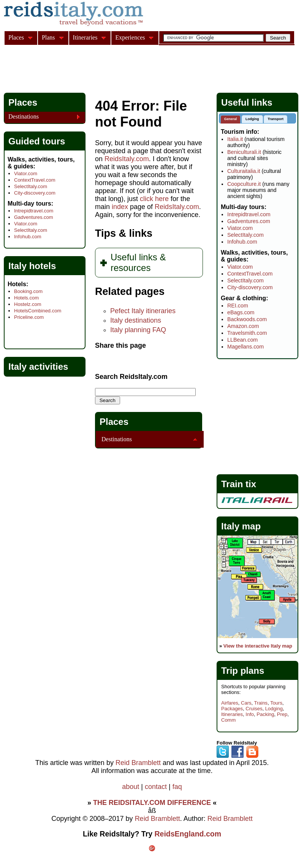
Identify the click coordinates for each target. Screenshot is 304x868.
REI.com (238, 306)
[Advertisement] (142, 70)
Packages (232, 709)
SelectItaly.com (31, 186)
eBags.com (241, 312)
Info (250, 714)
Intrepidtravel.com (34, 211)
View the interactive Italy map (258, 646)
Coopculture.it (244, 184)
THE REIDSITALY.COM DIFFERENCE (152, 803)
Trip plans (243, 671)
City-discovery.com (35, 193)
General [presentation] (231, 119)
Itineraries (232, 714)
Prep (282, 714)
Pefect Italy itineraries (143, 311)
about (131, 787)
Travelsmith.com (247, 333)
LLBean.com (242, 340)
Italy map (241, 526)
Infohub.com (28, 237)
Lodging (274, 709)
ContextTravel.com (35, 180)
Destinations (117, 439)
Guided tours (37, 141)
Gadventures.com (34, 217)
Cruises (254, 709)
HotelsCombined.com (38, 311)
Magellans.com (245, 347)
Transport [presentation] (275, 119)
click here (154, 199)
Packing (265, 714)
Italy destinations (136, 320)
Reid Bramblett (138, 763)
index (120, 207)
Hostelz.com (28, 304)
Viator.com (26, 173)
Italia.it (235, 139)
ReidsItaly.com (127, 159)
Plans (48, 37)
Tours (276, 703)
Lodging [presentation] (252, 119)
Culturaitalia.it (244, 171)
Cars (246, 703)
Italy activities (38, 367)
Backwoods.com (247, 319)
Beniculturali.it (244, 152)
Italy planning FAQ (138, 330)
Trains (261, 703)
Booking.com (28, 291)
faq (177, 787)
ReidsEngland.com (188, 834)
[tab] (231, 120)
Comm (228, 720)
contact (156, 787)
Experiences (130, 37)
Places (114, 422)
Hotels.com (26, 298)
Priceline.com (29, 317)
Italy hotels (32, 266)
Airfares (230, 703)
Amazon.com (243, 326)
